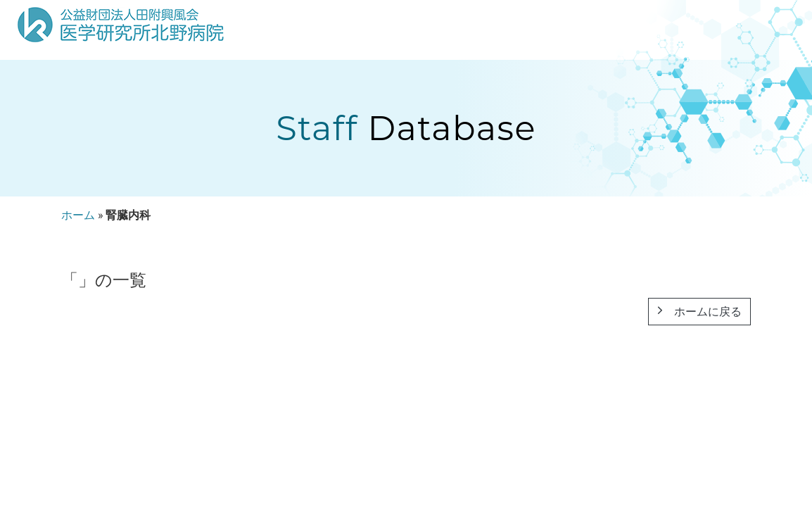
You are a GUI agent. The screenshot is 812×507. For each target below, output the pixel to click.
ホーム (78, 215)
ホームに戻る (699, 312)
